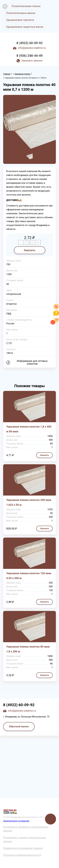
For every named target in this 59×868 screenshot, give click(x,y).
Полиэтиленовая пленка (26, 6)
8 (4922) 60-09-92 (30, 43)
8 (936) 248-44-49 (30, 56)
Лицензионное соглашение (16, 821)
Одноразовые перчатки (20, 20)
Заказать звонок (32, 61)
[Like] (56, 309)
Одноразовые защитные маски (25, 27)
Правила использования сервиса (23, 848)
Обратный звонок (19, 726)
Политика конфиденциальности (22, 855)
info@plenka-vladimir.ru (32, 48)
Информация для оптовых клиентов (32, 362)
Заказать (29, 250)
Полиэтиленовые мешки (21, 13)
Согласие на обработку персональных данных (26, 829)
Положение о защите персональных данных (25, 839)
